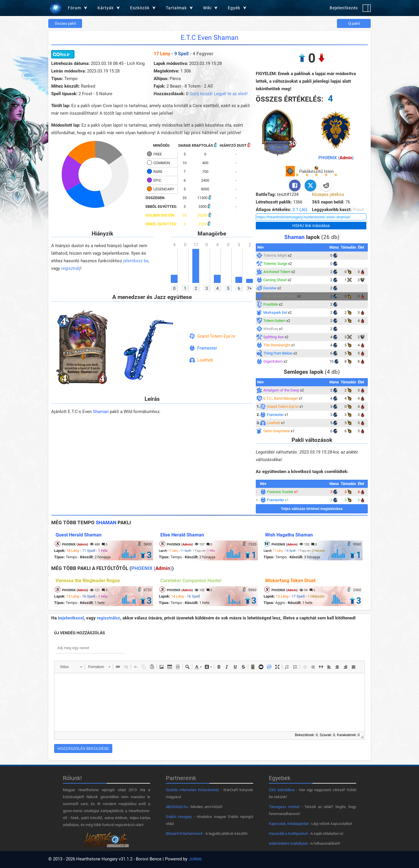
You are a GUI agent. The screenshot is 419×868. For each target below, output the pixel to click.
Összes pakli (65, 23)
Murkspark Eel (275, 312)
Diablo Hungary (179, 817)
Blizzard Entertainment (184, 834)
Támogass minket (284, 807)
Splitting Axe (274, 337)
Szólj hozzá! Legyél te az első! (219, 94)
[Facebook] (295, 185)
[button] (71, 667)
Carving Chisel (275, 280)
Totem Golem (274, 321)
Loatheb (205, 360)
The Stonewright (277, 345)
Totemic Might (275, 255)
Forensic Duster (280, 492)
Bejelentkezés (344, 8)
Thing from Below (278, 353)
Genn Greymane (277, 431)
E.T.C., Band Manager (281, 398)
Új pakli (354, 23)
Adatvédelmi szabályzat (288, 843)
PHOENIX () (336, 158)
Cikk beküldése (282, 790)
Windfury (271, 329)
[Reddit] (326, 185)
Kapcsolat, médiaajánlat (289, 824)
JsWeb (195, 859)
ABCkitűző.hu (177, 807)
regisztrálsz (109, 618)
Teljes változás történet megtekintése (312, 509)
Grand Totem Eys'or (216, 336)
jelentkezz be (136, 261)
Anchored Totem (277, 272)
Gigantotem (273, 361)
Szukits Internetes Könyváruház (192, 790)
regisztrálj (71, 268)
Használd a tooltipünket (288, 834)
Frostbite (271, 304)
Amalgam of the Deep (281, 390)
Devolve (270, 288)
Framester (207, 348)
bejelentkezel (71, 618)
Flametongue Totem (280, 296)
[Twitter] (310, 185)
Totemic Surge (275, 264)
